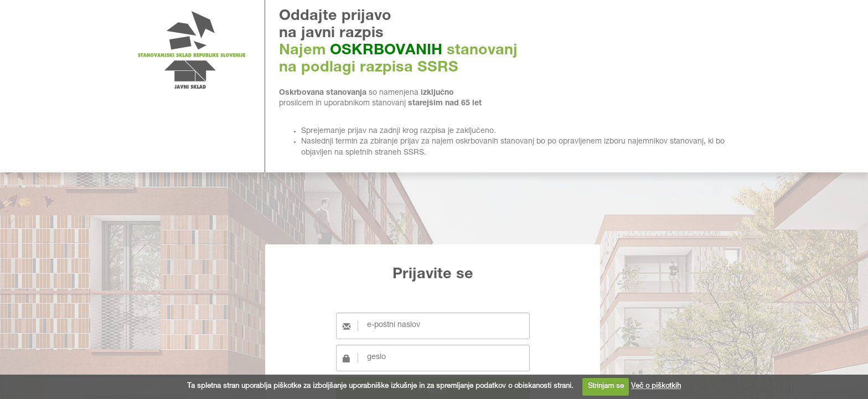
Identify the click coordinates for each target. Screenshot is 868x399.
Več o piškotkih (656, 387)
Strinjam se (606, 387)
